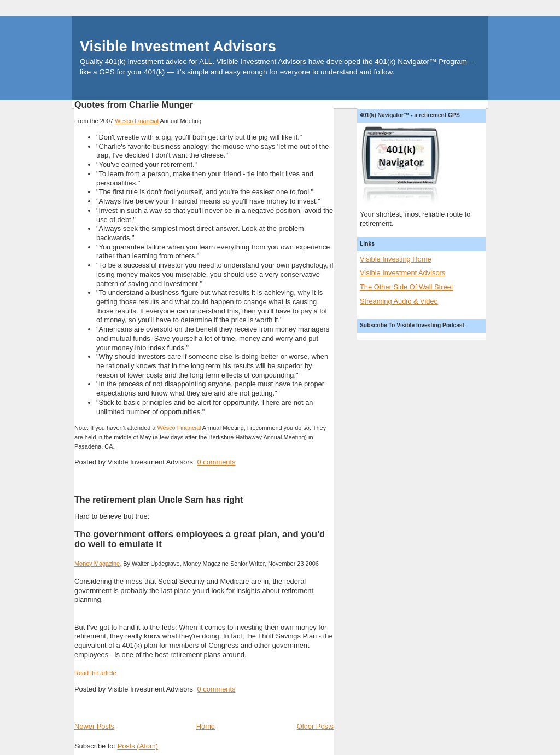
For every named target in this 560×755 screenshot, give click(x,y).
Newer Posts (94, 726)
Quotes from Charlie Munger (134, 104)
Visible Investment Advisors (178, 47)
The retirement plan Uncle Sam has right (159, 500)
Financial (137, 121)
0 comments (216, 462)
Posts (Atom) (138, 746)
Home (206, 726)
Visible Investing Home (396, 259)
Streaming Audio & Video (399, 301)
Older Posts (315, 726)
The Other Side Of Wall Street (406, 287)
